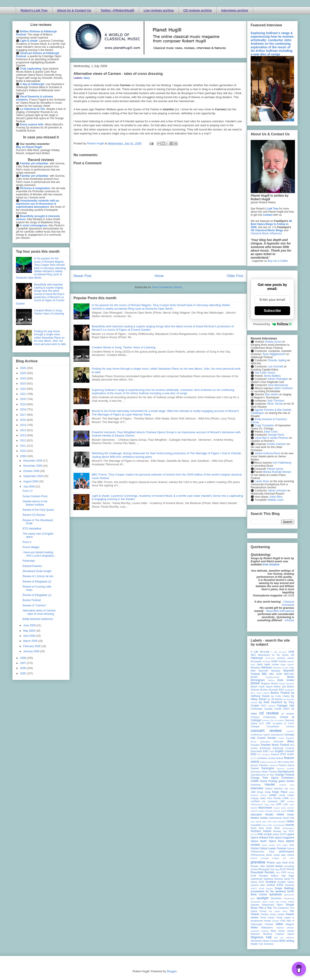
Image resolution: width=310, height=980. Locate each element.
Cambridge (257, 709)
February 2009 (32, 646)
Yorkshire (269, 944)
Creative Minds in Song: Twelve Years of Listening (124, 347)
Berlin (291, 677)
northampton (288, 828)
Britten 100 (280, 687)
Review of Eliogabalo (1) (37, 595)
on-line (268, 834)
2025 (23, 373)
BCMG (254, 677)
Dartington (265, 742)
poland (254, 858)
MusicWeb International (280, 611)
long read (270, 804)
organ (285, 845)
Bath (253, 671)
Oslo (292, 845)
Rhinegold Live (266, 869)
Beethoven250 (273, 677)
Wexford (255, 934)
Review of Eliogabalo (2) (37, 582)
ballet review (272, 664)
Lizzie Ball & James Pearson (271, 438)
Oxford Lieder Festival (273, 848)
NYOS (254, 834)
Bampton (255, 668)
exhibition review (266, 758)
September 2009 (33, 476)
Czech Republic (286, 738)
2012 (23, 441)
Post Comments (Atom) (167, 287)
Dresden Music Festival (275, 745)
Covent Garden (267, 738)
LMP (282, 801)
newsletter (256, 825)
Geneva (281, 768)
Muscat (276, 811)
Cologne (255, 726)
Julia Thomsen (276, 401)
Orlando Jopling (277, 360)
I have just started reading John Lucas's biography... (39, 554)
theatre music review (273, 914)
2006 (23, 668)
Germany (256, 772)
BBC (265, 674)
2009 (23, 456)
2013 (23, 435)
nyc (285, 831)
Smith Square (266, 888)
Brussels (273, 690)
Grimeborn (288, 778)
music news (274, 814)
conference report (260, 735)
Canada (268, 709)
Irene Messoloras (278, 385)
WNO (282, 941)
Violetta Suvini (273, 342)
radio (278, 863)
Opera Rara (276, 841)
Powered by (272, 324)
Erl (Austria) (264, 754)
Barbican (266, 668)
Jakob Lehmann (277, 491)
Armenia (266, 661)
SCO (261, 882)
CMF (268, 723)
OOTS (283, 834)
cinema (266, 720)
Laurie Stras (262, 481)
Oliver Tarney (275, 404)
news (290, 821)
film (276, 762)
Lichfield (255, 801)
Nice (264, 825)
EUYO (254, 758)
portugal (265, 858)
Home (159, 276)
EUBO (291, 754)
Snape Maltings (284, 888)
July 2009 (29, 487)
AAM (291, 652)
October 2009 (32, 471)
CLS (261, 723)
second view (258, 885)
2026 (23, 368)
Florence (273, 765)
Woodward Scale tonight (37, 571)
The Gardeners (281, 908)
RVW (253, 876)
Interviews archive (235, 10)
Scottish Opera (286, 882)
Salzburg (268, 879)
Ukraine (276, 921)
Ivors (292, 789)
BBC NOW (276, 674)
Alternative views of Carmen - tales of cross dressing (39, 612)
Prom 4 (27, 542)
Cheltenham (270, 717)
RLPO (283, 869)
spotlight (263, 898)
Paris (272, 852)
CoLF (291, 723)
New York (267, 822)
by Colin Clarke (280, 696)
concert (290, 726)
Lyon (292, 804)
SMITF (254, 888)
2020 (23, 399)
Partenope (29, 561)
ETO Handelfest (32, 529)
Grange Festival (285, 775)
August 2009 (31, 481)
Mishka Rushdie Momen (277, 472)
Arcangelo (256, 661)
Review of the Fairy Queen (38, 510)
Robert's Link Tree (34, 10)
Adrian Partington (278, 379)
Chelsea (255, 717)
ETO (283, 754)
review (254, 869)
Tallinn (280, 905)
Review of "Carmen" (34, 605)
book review (286, 680)
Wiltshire (290, 938)
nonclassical (279, 825)
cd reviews (288, 714)
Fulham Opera (286, 765)
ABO (253, 655)
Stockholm (276, 898)
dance (254, 742)
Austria (283, 661)
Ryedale (263, 876)
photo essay (273, 855)
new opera (256, 822)
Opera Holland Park (262, 838)
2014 (23, 430)
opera (291, 834)
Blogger (172, 971)
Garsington (268, 768)
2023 (23, 384)
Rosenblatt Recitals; (263, 872)
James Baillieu (272, 376)
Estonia (275, 754)
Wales (254, 928)
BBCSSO (289, 674)
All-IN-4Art (270, 658)
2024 (23, 378)
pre (285, 858)
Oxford (255, 848)
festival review (267, 762)
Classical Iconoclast (288, 603)
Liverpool (273, 801)
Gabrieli (255, 768)
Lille (264, 801)
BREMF (255, 683)
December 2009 (33, 461)
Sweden (255, 905)
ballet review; (287, 665)
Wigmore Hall (261, 937)
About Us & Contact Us (74, 10)
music (284, 811)
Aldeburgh (257, 658)
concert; (290, 731)
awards (291, 661)
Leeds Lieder (286, 795)
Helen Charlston (283, 388)
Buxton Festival (32, 600)
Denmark (279, 741)
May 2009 (29, 631)
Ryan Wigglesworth (274, 354)
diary (87, 78)
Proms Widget (31, 547)
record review (274, 866)
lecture (264, 795)
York (261, 944)
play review (288, 855)
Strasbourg (289, 898)
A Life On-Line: (279, 652)
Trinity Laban (283, 918)
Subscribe (272, 311)
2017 (23, 415)
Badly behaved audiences (38, 619)
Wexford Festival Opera (279, 934)
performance (287, 852)
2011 (23, 446)
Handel (270, 784)
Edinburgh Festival (283, 748)
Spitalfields (275, 895)
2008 (23, 658)
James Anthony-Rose (267, 453)
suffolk (291, 902)
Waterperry (267, 928)
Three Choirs (267, 918)
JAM (253, 792)
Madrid (254, 808)
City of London (277, 720)
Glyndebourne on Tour (263, 775)
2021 (23, 394)
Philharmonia (258, 855)
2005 (23, 673)
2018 (23, 409)
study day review (278, 902)
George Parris (276, 435)
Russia (291, 872)
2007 (23, 663)
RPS (284, 872)
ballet (260, 664)
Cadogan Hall (285, 706)
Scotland (271, 882)
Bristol (275, 683)
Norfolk (290, 825)
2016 (23, 420)
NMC (270, 825)
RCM (291, 863)
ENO (254, 754)
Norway (277, 831)
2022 (23, 389)
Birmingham (258, 680)
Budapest (290, 690)
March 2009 (31, 641)
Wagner (290, 924)
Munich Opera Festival (262, 811)
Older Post (235, 276)
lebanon (254, 795)
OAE (260, 834)
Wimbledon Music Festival (265, 941)
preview (258, 862)
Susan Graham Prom (35, 496)
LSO (285, 804)
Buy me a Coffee (278, 261)
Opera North (259, 841)
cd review (269, 713)
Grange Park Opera (265, 778)
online (276, 834)
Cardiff (278, 709)
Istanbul (278, 788)
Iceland (283, 785)
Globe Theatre (269, 772)
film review (284, 762)
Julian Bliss (276, 497)
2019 (23, 404)
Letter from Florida (270, 798)
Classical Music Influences (266, 233)
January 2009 (32, 651)
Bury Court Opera (260, 693)
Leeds (273, 795)
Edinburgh (265, 748)
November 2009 (33, 466)
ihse (292, 785)
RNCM (291, 869)
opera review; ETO (271, 845)
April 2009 (30, 636)
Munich (291, 808)
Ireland (269, 788)
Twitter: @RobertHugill (117, 10)
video (279, 924)
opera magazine (285, 838)
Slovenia (290, 885)
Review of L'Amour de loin (38, 576)
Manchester (265, 808)
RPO (278, 872)
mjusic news (280, 808)
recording (289, 866)
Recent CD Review (34, 515)
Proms (271, 863)
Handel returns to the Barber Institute (35, 503)
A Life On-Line (260, 652)
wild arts (279, 938)
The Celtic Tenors (265, 373)
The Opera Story (278, 911)
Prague (276, 858)
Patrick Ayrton (275, 469)
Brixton (264, 690)
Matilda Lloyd (275, 500)
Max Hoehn (272, 394)
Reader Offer (258, 866)
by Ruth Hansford (271, 702)
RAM (285, 863)
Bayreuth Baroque (269, 671)
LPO (279, 804)
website (290, 928)
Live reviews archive (159, 10)
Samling (278, 879)
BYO (264, 706)
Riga (277, 869)
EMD (266, 751)
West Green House (282, 931)
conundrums (277, 735)
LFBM (285, 798)
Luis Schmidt (275, 367)
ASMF (275, 661)
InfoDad (289, 620)
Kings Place (280, 792)
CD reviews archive (198, 10)
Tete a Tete (265, 908)
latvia (292, 792)
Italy (286, 789)
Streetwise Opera (259, 902)
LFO (292, 798)
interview (257, 788)
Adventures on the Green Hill (276, 655)
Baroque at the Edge (284, 668)
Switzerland (268, 905)
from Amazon (271, 565)
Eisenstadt (256, 751)
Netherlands (275, 818)
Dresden (255, 745)
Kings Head (264, 792)
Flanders (264, 765)
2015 (23, 425)
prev (292, 858)
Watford (280, 928)
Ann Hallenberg (282, 463)
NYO (292, 831)
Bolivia (271, 680)
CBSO (286, 709)
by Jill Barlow (275, 699)
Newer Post (82, 276)
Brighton (265, 683)
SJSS (280, 885)
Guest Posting (269, 781)
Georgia (290, 768)
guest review (286, 781)
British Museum (287, 684)
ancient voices (286, 658)
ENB (272, 751)
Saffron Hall (278, 876)
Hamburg (256, 785)
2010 (23, 451)
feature (280, 758)
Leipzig (254, 798)
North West (273, 828)
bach (253, 665)
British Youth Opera (262, 687)
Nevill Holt (289, 818)
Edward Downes (32, 566)
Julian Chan (270, 432)
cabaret (272, 706)
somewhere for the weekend (268, 891)
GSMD (255, 781)
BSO (282, 690)
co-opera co (279, 723)
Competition (273, 726)
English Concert (284, 751)
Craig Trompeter (264, 425)
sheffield (271, 885)
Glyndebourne (286, 772)
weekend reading (260, 931)
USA (283, 921)
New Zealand (279, 822)
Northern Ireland (261, 831)
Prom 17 (28, 491)
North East (257, 828)
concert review (266, 731)
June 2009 (30, 625)
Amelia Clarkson (276, 444)
